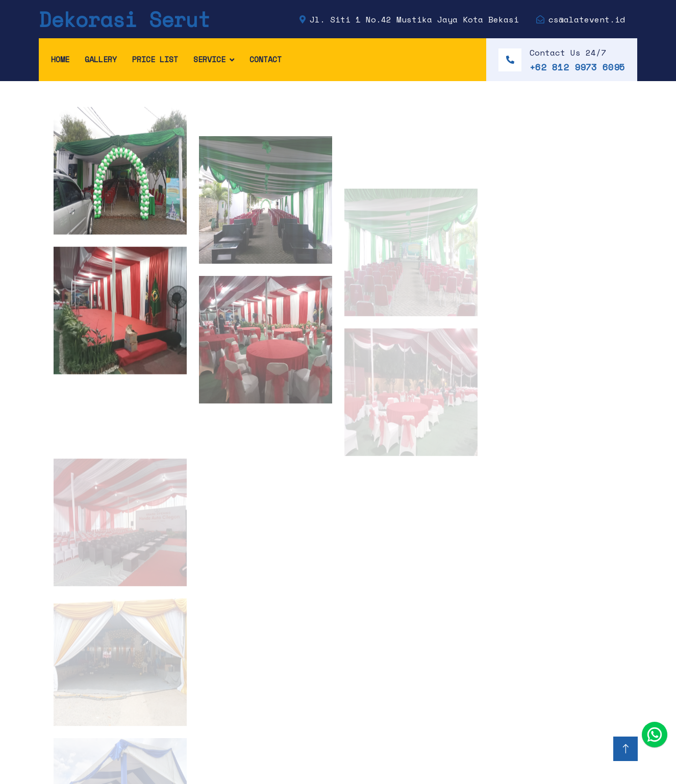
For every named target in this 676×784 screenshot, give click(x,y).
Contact (266, 59)
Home (60, 59)
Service (209, 59)
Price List (155, 59)
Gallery (101, 59)
